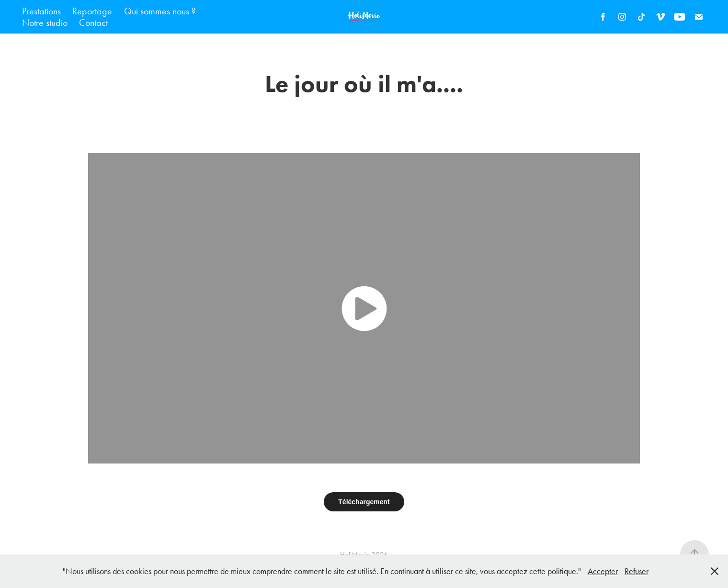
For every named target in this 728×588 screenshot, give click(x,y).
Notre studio (45, 23)
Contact (93, 23)
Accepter (603, 571)
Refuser (637, 571)
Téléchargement (364, 502)
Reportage (92, 11)
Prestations (41, 11)
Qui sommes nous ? (160, 11)
